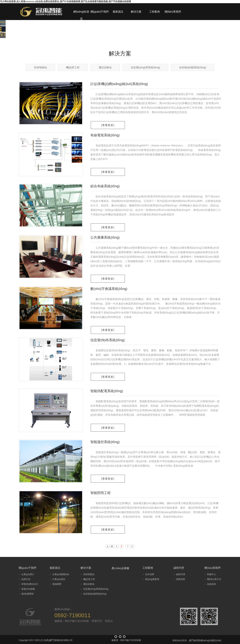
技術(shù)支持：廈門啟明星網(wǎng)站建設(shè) (197, 640)
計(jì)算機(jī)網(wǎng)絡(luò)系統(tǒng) (119, 84)
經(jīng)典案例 (152, 579)
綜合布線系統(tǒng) (105, 186)
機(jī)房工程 (73, 67)
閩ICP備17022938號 (131, 640)
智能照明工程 (100, 493)
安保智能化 (40, 67)
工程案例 (154, 12)
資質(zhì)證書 (28, 589)
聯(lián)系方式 (214, 579)
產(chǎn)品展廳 (120, 568)
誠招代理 (179, 568)
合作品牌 (150, 574)
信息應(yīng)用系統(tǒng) (145, 67)
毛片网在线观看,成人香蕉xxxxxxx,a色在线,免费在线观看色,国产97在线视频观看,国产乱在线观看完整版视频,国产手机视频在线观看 (66, 1)
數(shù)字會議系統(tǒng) (109, 289)
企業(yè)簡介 (28, 574)
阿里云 (109, 621)
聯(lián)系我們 (173, 12)
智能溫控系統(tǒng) (105, 442)
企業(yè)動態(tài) (61, 574)
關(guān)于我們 (100, 12)
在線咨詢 (211, 584)
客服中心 (211, 574)
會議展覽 (57, 584)
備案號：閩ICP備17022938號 (72, 621)
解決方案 (136, 12)
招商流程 (181, 579)
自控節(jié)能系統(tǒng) (193, 67)
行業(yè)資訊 (59, 579)
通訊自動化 (105, 67)
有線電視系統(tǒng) (105, 135)
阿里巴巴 (97, 621)
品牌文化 (26, 579)
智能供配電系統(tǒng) (107, 391)
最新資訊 (118, 12)
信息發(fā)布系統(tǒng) (108, 340)
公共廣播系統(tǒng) (105, 237)
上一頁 (110, 546)
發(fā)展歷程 (28, 594)
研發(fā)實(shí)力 (30, 584)
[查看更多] (108, 125)
